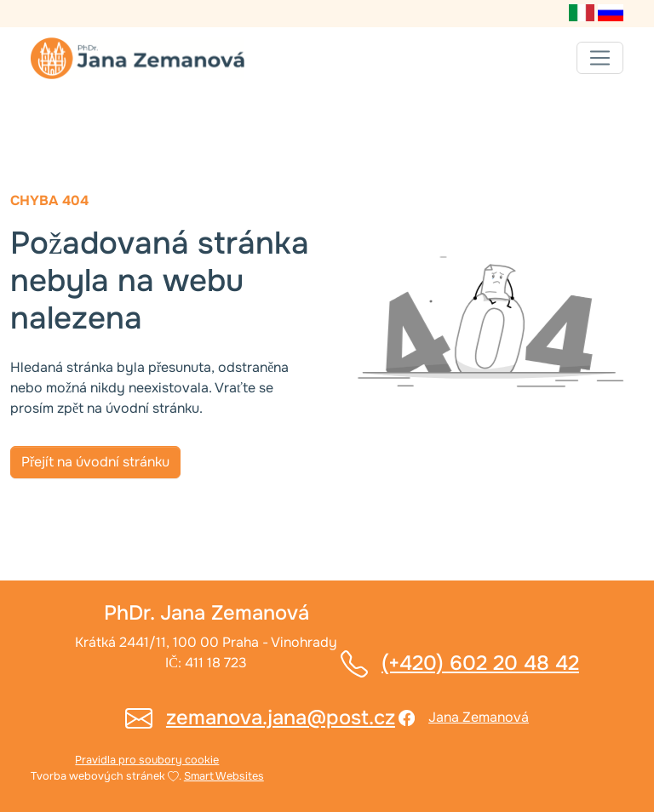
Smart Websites (224, 776)
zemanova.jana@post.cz (281, 718)
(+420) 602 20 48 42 (480, 663)
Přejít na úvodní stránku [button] (95, 462)
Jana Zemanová (479, 717)
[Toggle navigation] (600, 58)
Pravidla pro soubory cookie (147, 760)
